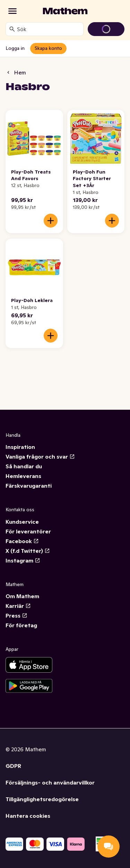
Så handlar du (24, 466)
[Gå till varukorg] (106, 29)
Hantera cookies (28, 816)
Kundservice (22, 522)
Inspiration (20, 447)
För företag (21, 625)
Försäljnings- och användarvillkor (50, 782)
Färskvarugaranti (29, 486)
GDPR (13, 766)
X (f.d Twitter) (28, 551)
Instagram (23, 560)
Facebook (22, 541)
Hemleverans (23, 476)
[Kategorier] (12, 11)
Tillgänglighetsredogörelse (42, 799)
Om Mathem (22, 596)
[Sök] (12, 29)
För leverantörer (28, 531)
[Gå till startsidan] (65, 11)
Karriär (18, 606)
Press (16, 615)
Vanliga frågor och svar (40, 457)
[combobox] (49, 29)
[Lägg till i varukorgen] (51, 221)
